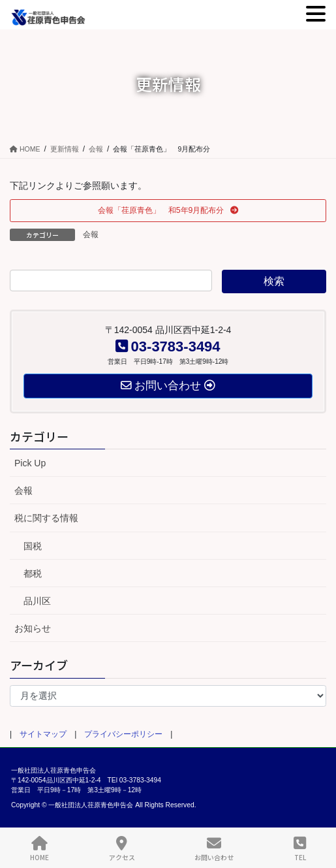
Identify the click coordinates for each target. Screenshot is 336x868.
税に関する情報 (46, 518)
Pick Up (30, 463)
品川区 (37, 601)
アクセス (122, 849)
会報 (91, 234)
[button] (168, 211)
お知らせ (33, 628)
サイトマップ (43, 734)
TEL (300, 849)
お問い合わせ (214, 849)
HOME (39, 849)
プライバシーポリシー (123, 734)
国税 (33, 546)
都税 (33, 573)
